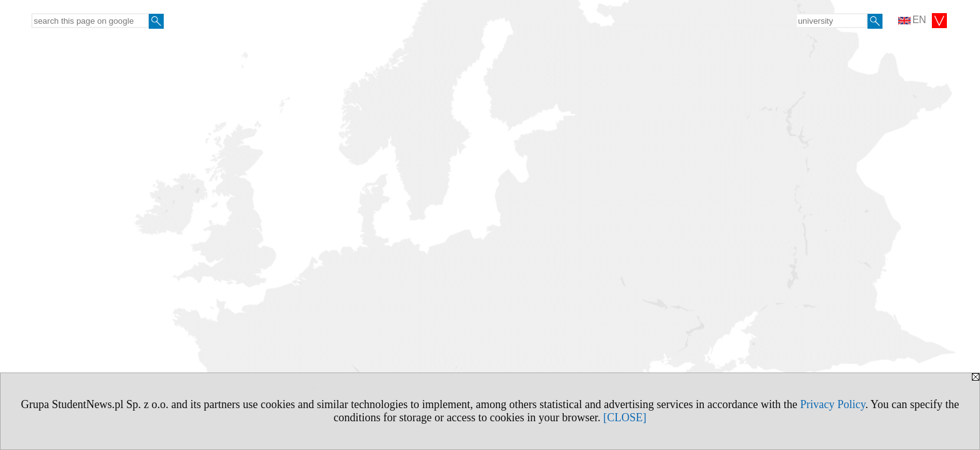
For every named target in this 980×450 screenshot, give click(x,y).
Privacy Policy (832, 404)
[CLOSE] (625, 417)
